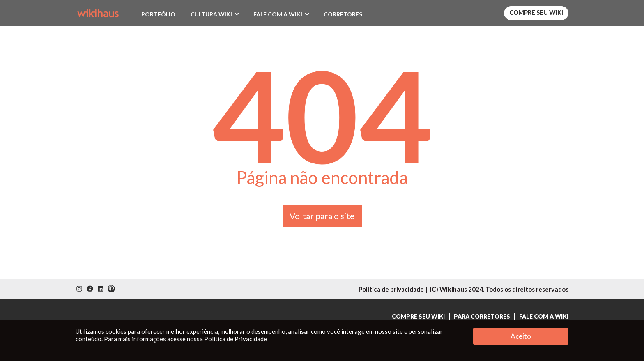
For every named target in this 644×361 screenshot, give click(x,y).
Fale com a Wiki (278, 14)
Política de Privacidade (236, 339)
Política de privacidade (391, 289)
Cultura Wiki (211, 14)
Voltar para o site (322, 216)
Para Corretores (482, 316)
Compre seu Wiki (536, 12)
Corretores (343, 14)
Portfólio (158, 14)
